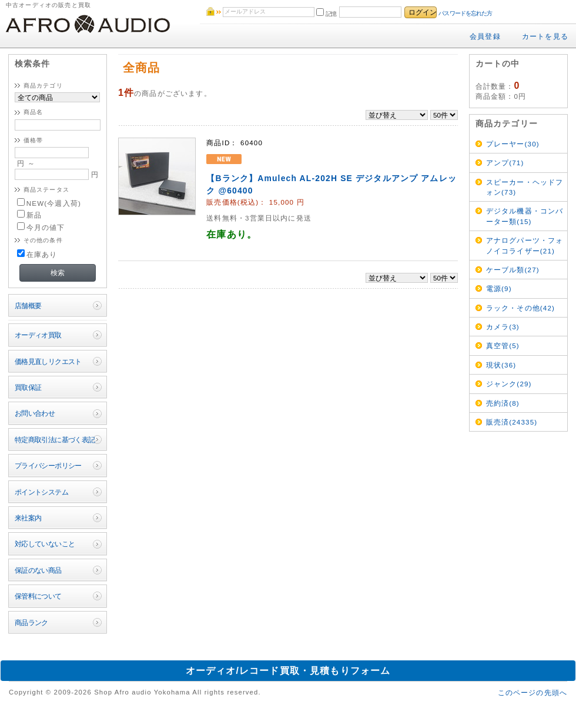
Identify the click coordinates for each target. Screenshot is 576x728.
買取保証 (28, 387)
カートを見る (545, 36)
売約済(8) (503, 403)
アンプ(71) (505, 163)
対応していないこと (45, 544)
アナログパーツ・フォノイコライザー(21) (525, 245)
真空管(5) (503, 345)
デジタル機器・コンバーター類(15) (525, 216)
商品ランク (31, 622)
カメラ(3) (503, 327)
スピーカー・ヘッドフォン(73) (525, 187)
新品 (29, 215)
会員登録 (485, 36)
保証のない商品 (38, 570)
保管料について (38, 596)
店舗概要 (28, 305)
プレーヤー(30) (513, 144)
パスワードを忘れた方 (465, 13)
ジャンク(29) (509, 384)
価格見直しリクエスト (48, 361)
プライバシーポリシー (48, 465)
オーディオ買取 (38, 335)
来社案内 (28, 518)
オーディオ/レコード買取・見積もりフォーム (288, 671)
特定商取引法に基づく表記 (55, 440)
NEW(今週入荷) (49, 203)
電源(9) (499, 288)
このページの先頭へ (533, 692)
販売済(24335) (512, 422)
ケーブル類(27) (513, 270)
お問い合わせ (35, 413)
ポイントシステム (41, 492)
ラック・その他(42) (520, 308)
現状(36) (501, 365)
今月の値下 (41, 227)
